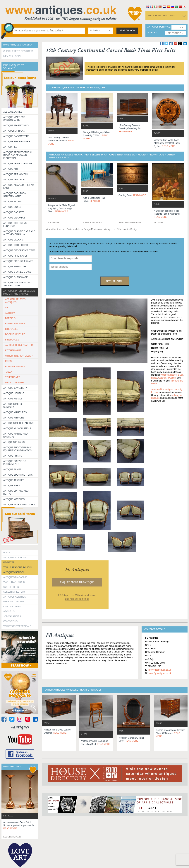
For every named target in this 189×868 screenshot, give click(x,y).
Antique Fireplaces (15, 256)
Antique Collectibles (17, 245)
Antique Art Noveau (16, 174)
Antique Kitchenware (17, 142)
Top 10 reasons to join (17, 567)
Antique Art (11, 169)
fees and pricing (14, 602)
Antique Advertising (16, 126)
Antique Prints (13, 456)
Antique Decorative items (19, 250)
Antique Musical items (17, 428)
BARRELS (10, 318)
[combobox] (101, 31)
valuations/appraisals (17, 626)
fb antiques (77, 569)
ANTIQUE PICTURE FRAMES (18, 261)
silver (180, 375)
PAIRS (8, 361)
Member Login (12, 56)
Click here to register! (18, 51)
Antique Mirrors (14, 418)
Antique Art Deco (14, 180)
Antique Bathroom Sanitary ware (15, 195)
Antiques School (14, 572)
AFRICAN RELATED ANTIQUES (15, 301)
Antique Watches (14, 499)
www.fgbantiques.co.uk (160, 673)
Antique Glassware (16, 277)
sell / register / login (161, 16)
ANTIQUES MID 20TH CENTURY (14, 406)
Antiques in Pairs (14, 442)
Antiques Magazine (15, 577)
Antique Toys (12, 486)
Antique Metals (13, 399)
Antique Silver (12, 469)
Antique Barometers (16, 136)
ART (7, 308)
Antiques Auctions (15, 558)
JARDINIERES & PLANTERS (20, 345)
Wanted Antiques (14, 582)
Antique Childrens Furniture (15, 225)
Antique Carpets (14, 212)
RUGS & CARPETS (15, 367)
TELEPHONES (13, 377)
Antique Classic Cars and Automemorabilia (19, 233)
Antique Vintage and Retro (16, 492)
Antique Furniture (15, 267)
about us (9, 611)
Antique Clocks (13, 240)
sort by (152, 33)
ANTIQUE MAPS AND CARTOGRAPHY (14, 119)
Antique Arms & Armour (18, 164)
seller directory (14, 592)
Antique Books (12, 202)
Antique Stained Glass (17, 272)
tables (154, 378)
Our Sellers (11, 587)
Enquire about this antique (77, 582)
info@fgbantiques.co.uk (160, 670)
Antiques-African (14, 131)
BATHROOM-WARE (15, 324)
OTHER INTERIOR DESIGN (19, 356)
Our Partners (12, 607)
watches (162, 378)
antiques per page (159, 27)
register (9, 562)
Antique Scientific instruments (15, 463)
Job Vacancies (12, 616)
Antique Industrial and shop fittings (18, 284)
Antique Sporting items (18, 475)
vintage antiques (169, 375)
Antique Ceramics (14, 218)
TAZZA (9, 372)
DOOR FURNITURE (15, 334)
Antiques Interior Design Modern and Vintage (19, 292)
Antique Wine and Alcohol (20, 505)
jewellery (172, 378)
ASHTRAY (10, 313)
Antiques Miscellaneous (19, 423)
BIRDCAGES (12, 329)
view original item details (147, 70)
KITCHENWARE (13, 350)
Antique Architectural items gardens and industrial (18, 155)
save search (115, 281)
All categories (13, 112)
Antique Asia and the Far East (19, 187)
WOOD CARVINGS (15, 383)
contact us (10, 621)
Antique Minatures (15, 412)
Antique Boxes (12, 207)
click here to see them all (77, 599)
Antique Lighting (14, 393)
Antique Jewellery (15, 388)
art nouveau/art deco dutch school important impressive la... (20, 825)
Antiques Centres (15, 597)
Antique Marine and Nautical (15, 435)
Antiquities (10, 147)
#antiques (20, 727)
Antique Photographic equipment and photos (18, 449)
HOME (7, 553)
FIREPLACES (12, 340)
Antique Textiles (14, 480)
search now (127, 30)
